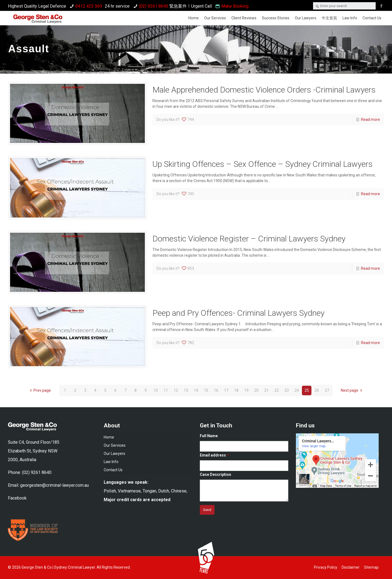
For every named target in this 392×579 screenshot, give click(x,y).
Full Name (209, 436)
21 (267, 390)
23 (287, 390)
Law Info (111, 462)
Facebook (17, 498)
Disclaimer (351, 567)
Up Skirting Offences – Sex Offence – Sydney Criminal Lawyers (263, 164)
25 (307, 390)
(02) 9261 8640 (154, 6)
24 (297, 390)
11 (166, 390)
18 (236, 390)
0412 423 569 (89, 6)
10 (156, 390)
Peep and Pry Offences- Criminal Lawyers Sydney (238, 313)
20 (256, 390)
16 (216, 390)
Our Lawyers (114, 454)
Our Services (115, 445)
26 (317, 390)
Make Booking (235, 6)
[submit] (207, 510)
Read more (370, 120)
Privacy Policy (326, 567)
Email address (214, 455)
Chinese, (179, 491)
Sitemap (371, 567)
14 (196, 390)
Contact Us (113, 470)
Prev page (40, 390)
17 (226, 390)
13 (186, 390)
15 (206, 390)
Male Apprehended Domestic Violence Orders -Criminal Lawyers (264, 90)
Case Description (215, 474)
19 (246, 390)
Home (109, 437)
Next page (352, 390)
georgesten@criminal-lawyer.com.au (54, 485)
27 (327, 390)
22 (277, 390)
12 (176, 390)
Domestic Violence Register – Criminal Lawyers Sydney (249, 239)
